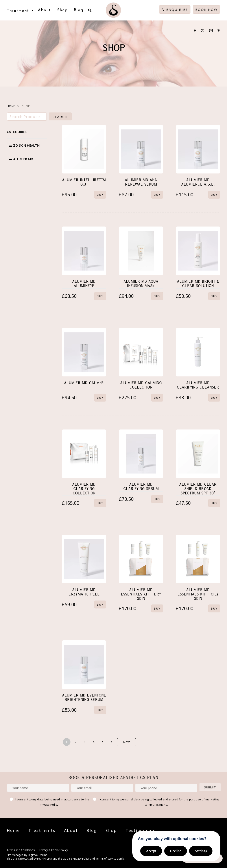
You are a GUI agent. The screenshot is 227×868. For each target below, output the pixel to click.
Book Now (206, 9)
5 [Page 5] (103, 742)
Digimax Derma (38, 855)
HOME (11, 106)
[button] (90, 10)
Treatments (42, 830)
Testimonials (140, 830)
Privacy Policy (49, 805)
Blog (79, 10)
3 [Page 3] (85, 742)
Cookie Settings (81, 851)
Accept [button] (151, 851)
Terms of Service (106, 859)
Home (13, 830)
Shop (62, 10)
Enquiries (177, 9)
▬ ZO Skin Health (24, 145)
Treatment (21, 10)
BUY (100, 195)
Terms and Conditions (21, 850)
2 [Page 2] (76, 742)
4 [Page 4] (94, 742)
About (44, 10)
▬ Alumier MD (21, 159)
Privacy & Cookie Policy (53, 850)
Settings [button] (201, 851)
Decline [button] (176, 851)
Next (126, 742)
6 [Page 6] (112, 742)
